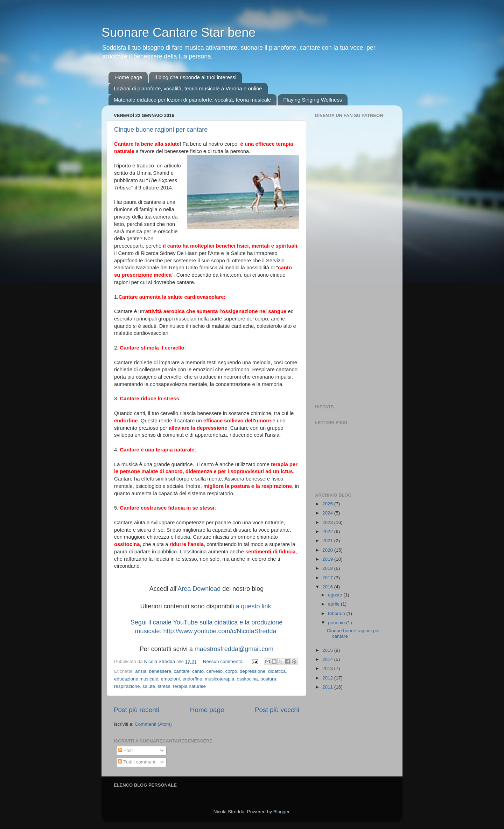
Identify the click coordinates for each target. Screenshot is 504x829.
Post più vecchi (277, 710)
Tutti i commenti (137, 762)
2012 (328, 678)
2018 (328, 568)
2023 (328, 522)
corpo (231, 671)
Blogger (281, 812)
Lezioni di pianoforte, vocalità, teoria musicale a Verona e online (188, 88)
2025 (328, 504)
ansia (141, 671)
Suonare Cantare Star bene (178, 32)
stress (164, 686)
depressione (253, 671)
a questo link (254, 606)
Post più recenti (136, 710)
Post (125, 750)
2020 (328, 550)
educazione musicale (136, 679)
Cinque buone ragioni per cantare (161, 130)
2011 (328, 687)
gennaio (337, 623)
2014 (328, 659)
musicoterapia (219, 679)
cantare (181, 671)
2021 (328, 541)
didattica (277, 671)
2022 (328, 531)
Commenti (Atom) (153, 724)
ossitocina (247, 679)
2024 (328, 513)
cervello (215, 671)
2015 (328, 650)
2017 (328, 578)
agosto (336, 595)
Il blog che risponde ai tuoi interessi (195, 77)
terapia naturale (189, 686)
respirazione (127, 686)
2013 (328, 668)
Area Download (199, 589)
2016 (328, 587)
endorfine (192, 679)
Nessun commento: (224, 661)
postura (268, 679)
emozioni (170, 679)
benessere (160, 671)
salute (149, 686)
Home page (129, 77)
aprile (334, 604)
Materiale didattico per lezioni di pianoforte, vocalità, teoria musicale (192, 100)
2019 (328, 559)
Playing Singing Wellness (313, 100)
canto (198, 671)
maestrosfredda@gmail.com (234, 649)
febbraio (337, 613)
